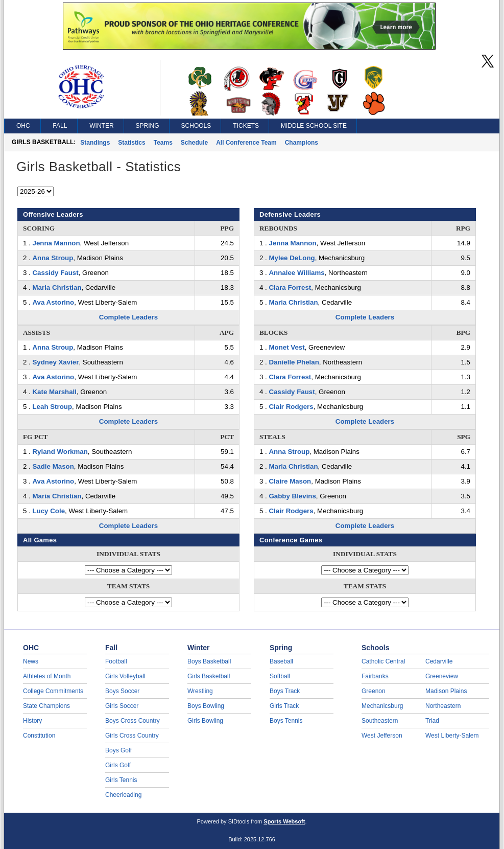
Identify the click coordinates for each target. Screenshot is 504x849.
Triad (432, 721)
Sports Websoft (284, 821)
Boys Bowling (206, 706)
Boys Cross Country (133, 721)
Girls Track (284, 706)
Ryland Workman (60, 452)
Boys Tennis (286, 721)
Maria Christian (57, 288)
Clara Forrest (290, 288)
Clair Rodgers (291, 407)
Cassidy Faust (55, 273)
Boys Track (285, 691)
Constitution (39, 736)
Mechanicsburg (382, 706)
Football (116, 661)
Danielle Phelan (294, 362)
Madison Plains (446, 691)
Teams (163, 143)
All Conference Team (246, 143)
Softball (280, 676)
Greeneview (442, 676)
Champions (302, 143)
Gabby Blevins (292, 496)
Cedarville (439, 661)
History (32, 721)
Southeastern (380, 721)
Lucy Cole (49, 511)
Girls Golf (118, 765)
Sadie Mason (53, 466)
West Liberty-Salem (452, 736)
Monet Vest (286, 347)
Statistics (131, 143)
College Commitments (53, 691)
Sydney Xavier (55, 362)
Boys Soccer (122, 691)
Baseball (281, 661)
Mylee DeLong (292, 258)
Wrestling (200, 691)
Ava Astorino (53, 302)
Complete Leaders (128, 317)
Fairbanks (375, 676)
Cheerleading (123, 795)
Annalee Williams (296, 273)
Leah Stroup (52, 407)
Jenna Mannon (56, 243)
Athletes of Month (47, 676)
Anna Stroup (53, 258)
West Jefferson (382, 736)
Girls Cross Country (132, 736)
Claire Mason (290, 481)
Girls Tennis (121, 780)
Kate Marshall (54, 392)
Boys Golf (118, 750)
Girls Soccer (122, 706)
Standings (95, 143)
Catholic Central (383, 661)
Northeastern (443, 706)
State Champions (46, 706)
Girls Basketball (209, 676)
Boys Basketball (209, 661)
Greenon (374, 691)
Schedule (194, 143)
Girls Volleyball (125, 676)
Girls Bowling (205, 721)
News (31, 661)
